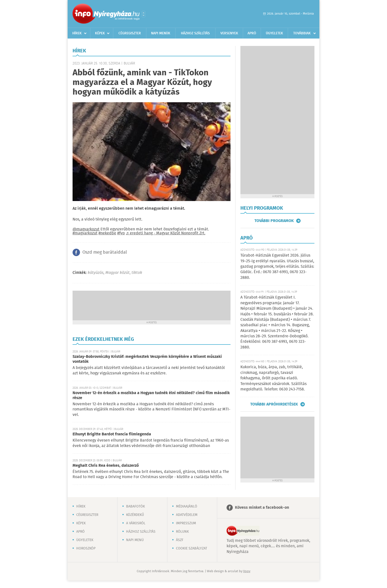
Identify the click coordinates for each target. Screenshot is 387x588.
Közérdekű (135, 515)
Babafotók (135, 507)
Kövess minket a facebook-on (262, 508)
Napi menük (161, 33)
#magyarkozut (85, 233)
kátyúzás (96, 273)
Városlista (144, 14)
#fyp (121, 233)
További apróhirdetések (274, 404)
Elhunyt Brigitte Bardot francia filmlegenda (112, 434)
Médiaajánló (187, 507)
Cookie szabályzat (192, 548)
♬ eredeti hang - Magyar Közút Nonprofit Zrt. (166, 233)
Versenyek (229, 33)
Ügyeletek (274, 33)
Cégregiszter (130, 33)
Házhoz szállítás (195, 33)
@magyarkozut (86, 229)
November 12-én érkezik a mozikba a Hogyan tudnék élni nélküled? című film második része (151, 395)
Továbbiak (302, 33)
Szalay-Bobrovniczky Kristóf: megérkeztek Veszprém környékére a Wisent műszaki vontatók (147, 359)
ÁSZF (180, 540)
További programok (274, 221)
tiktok (137, 273)
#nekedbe (107, 233)
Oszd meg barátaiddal (105, 252)
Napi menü (135, 540)
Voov (247, 571)
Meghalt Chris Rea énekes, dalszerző (106, 466)
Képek (100, 33)
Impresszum (186, 523)
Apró (252, 33)
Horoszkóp (86, 548)
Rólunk (182, 532)
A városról (136, 523)
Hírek (77, 33)
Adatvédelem (187, 515)
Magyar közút (117, 273)
